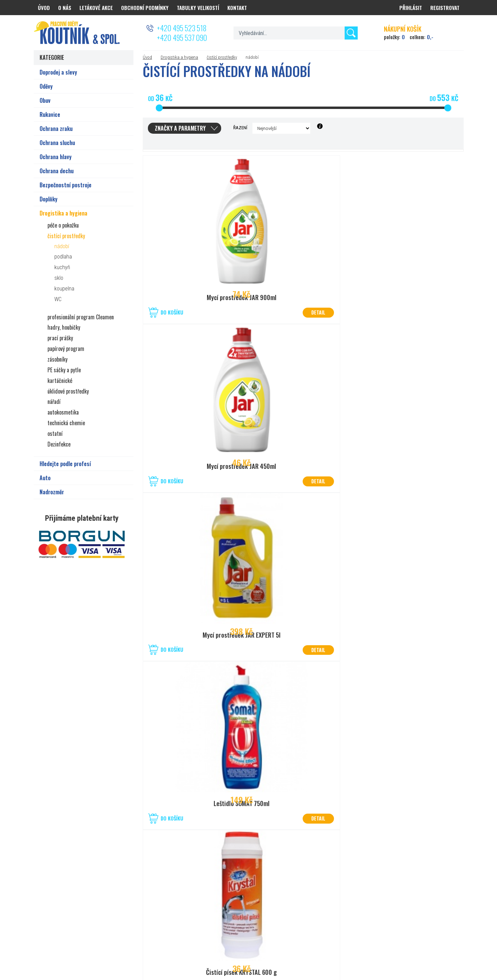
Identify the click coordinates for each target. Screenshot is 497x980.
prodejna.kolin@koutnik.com (245, 910)
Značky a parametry (180, 128)
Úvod (147, 57)
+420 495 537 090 (182, 37)
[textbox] (296, 33)
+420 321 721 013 (234, 901)
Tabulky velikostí (198, 8)
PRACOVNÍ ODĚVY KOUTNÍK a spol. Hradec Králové (381, 950)
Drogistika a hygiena (179, 57)
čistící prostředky (222, 57)
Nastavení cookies (290, 950)
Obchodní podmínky (145, 8)
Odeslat (447, 879)
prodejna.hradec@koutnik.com (105, 910)
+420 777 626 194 (92, 901)
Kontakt (237, 8)
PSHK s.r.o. (454, 950)
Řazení (240, 128)
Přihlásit (411, 8)
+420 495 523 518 (182, 28)
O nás (65, 8)
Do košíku (172, 312)
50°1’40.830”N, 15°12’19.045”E (246, 893)
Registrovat (445, 8)
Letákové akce (96, 8)
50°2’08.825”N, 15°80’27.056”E (105, 893)
